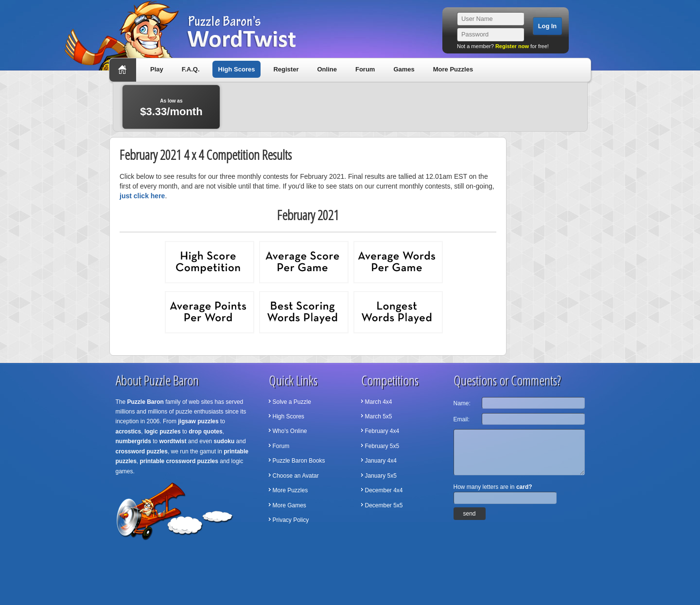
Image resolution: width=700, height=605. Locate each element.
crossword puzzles (142, 451)
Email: (462, 419)
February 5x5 (382, 446)
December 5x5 (384, 505)
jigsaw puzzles (198, 421)
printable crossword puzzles (179, 461)
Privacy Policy (291, 520)
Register (286, 69)
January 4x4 (381, 461)
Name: (462, 403)
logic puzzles (163, 432)
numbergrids (133, 441)
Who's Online (290, 431)
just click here (142, 196)
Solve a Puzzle (292, 402)
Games (404, 69)
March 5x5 (379, 416)
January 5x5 (381, 476)
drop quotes (205, 432)
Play (157, 69)
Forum (365, 69)
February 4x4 (382, 431)
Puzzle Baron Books (299, 461)
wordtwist (173, 441)
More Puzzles (453, 69)
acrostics (129, 432)
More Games (289, 505)
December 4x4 (384, 490)
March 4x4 (379, 402)
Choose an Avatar (296, 476)
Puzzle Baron (146, 402)
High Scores (237, 69)
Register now (512, 46)
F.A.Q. (191, 69)
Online (327, 69)
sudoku (224, 441)
